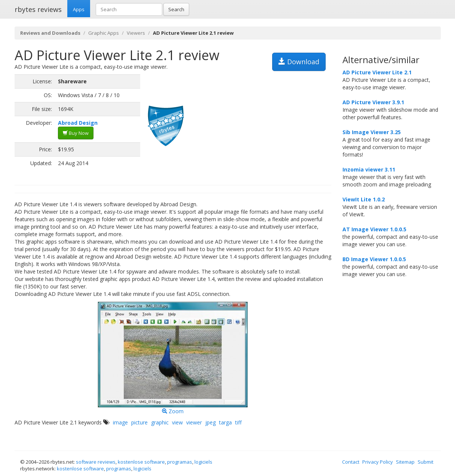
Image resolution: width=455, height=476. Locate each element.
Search (176, 9)
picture (139, 422)
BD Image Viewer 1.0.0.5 (374, 259)
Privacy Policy (378, 462)
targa (225, 422)
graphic (160, 422)
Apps (79, 9)
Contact (351, 462)
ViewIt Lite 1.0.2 (364, 199)
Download (299, 62)
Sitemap (405, 462)
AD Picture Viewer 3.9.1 (373, 102)
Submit (425, 462)
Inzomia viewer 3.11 (369, 169)
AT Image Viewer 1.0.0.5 (374, 229)
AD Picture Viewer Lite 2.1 (377, 72)
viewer (194, 422)
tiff (238, 422)
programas (180, 462)
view (177, 422)
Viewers (136, 33)
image (120, 422)
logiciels (203, 462)
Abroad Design (78, 123)
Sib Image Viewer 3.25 (372, 132)
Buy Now (76, 133)
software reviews (96, 462)
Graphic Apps (104, 33)
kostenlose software (141, 462)
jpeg (210, 422)
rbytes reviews (38, 9)
